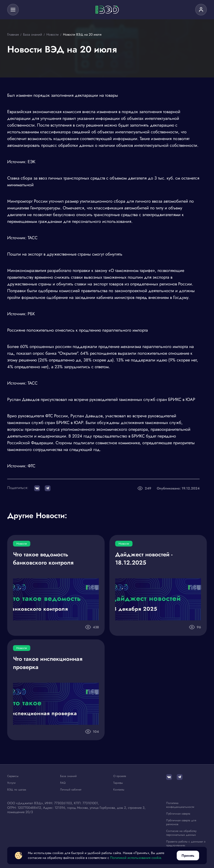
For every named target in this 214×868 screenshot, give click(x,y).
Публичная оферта (178, 813)
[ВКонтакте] (169, 777)
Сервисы (13, 776)
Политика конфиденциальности (180, 805)
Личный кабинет (71, 789)
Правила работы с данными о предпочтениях (186, 843)
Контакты (119, 789)
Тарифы (118, 783)
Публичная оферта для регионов (181, 822)
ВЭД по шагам (17, 789)
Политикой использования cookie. (136, 858)
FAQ (63, 783)
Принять (188, 855)
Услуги (11, 783)
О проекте (120, 776)
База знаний (68, 776)
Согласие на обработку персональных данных (181, 833)
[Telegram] (180, 777)
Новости (22, 544)
